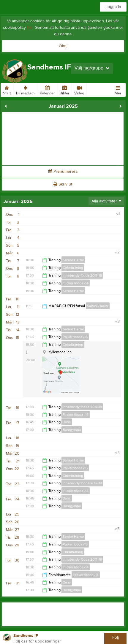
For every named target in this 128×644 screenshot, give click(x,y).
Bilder (64, 89)
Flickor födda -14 (76, 283)
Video (79, 89)
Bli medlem (25, 89)
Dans (67, 422)
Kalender (47, 89)
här (30, 28)
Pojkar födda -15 (75, 337)
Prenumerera (63, 172)
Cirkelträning (73, 268)
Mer (118, 89)
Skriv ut (63, 184)
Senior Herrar (73, 260)
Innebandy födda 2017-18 (82, 275)
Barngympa (72, 430)
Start (7, 89)
